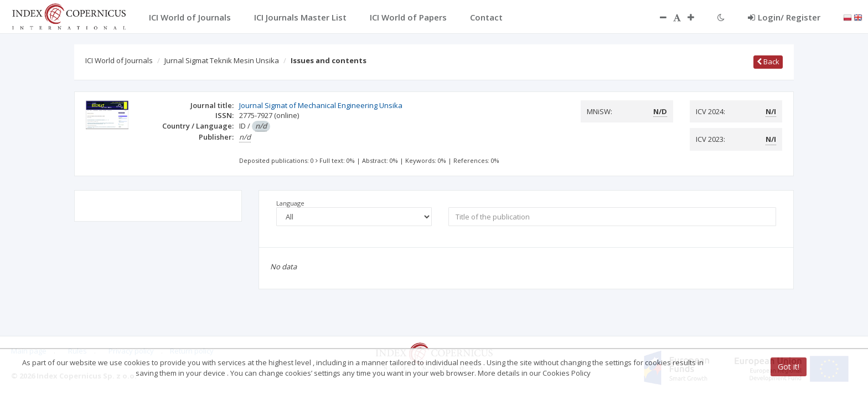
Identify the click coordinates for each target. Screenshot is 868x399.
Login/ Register (784, 17)
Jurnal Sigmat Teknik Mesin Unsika (222, 60)
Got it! (789, 367)
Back (768, 62)
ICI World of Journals (119, 60)
